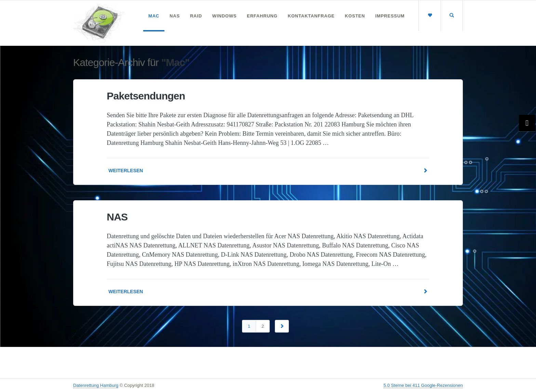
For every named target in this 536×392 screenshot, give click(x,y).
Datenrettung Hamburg (96, 385)
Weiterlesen (268, 171)
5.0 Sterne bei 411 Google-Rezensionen (423, 385)
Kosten (355, 16)
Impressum (390, 16)
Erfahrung (262, 16)
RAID (196, 16)
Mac (154, 16)
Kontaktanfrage (311, 16)
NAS (175, 16)
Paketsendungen (146, 96)
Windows (224, 16)
